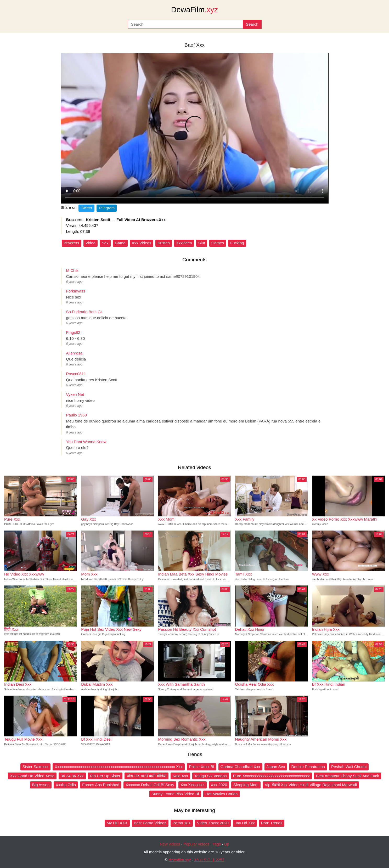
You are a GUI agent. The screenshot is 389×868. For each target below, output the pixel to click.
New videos (170, 844)
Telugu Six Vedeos (210, 776)
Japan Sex (276, 767)
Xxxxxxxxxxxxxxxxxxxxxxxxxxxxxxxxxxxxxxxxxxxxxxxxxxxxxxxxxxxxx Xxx (119, 767)
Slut (202, 243)
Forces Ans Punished (101, 785)
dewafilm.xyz (180, 860)
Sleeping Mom (246, 785)
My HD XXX (117, 823)
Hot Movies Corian (221, 794)
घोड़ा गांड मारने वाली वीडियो (146, 776)
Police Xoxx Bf (202, 767)
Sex (105, 243)
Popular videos (196, 844)
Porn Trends (272, 823)
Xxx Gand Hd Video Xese (32, 776)
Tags (217, 844)
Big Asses (41, 785)
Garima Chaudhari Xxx (240, 767)
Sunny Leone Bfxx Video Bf (175, 794)
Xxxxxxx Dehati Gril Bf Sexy (150, 785)
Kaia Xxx (180, 776)
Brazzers (72, 243)
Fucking (237, 243)
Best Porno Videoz (150, 823)
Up (227, 844)
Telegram (107, 208)
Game (120, 243)
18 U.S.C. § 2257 (209, 860)
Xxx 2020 (219, 785)
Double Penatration (308, 767)
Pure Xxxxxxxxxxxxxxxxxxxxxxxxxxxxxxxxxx (271, 776)
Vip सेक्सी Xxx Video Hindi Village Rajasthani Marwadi (311, 785)
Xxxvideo (184, 243)
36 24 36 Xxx (72, 776)
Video (91, 243)
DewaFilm (195, 10)
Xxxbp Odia (66, 785)
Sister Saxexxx (35, 767)
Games (218, 243)
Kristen (164, 243)
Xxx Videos (142, 243)
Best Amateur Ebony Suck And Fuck (348, 776)
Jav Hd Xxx (245, 823)
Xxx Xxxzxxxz (193, 785)
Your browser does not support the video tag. (195, 128)
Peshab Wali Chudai (349, 767)
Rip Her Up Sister (105, 776)
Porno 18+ (182, 823)
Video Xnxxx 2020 (213, 823)
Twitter (86, 208)
